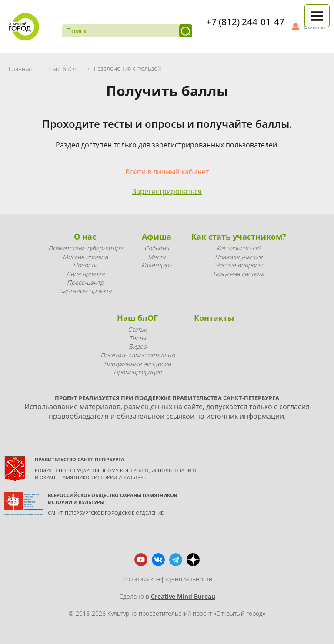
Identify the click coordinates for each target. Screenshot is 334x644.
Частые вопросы (239, 265)
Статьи (137, 329)
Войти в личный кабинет (167, 172)
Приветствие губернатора (85, 248)
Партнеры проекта (85, 291)
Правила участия (239, 257)
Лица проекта (85, 274)
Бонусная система (239, 274)
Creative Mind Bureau (183, 596)
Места (157, 257)
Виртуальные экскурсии (137, 364)
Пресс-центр (85, 282)
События (157, 248)
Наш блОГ (137, 318)
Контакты (214, 318)
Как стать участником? (239, 237)
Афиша (157, 237)
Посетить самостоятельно (138, 355)
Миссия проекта (85, 257)
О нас (85, 237)
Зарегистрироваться (167, 191)
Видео (138, 346)
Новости (85, 265)
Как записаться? (239, 248)
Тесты (137, 338)
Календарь (157, 265)
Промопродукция (137, 372)
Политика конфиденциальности (167, 579)
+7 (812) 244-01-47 (245, 22)
